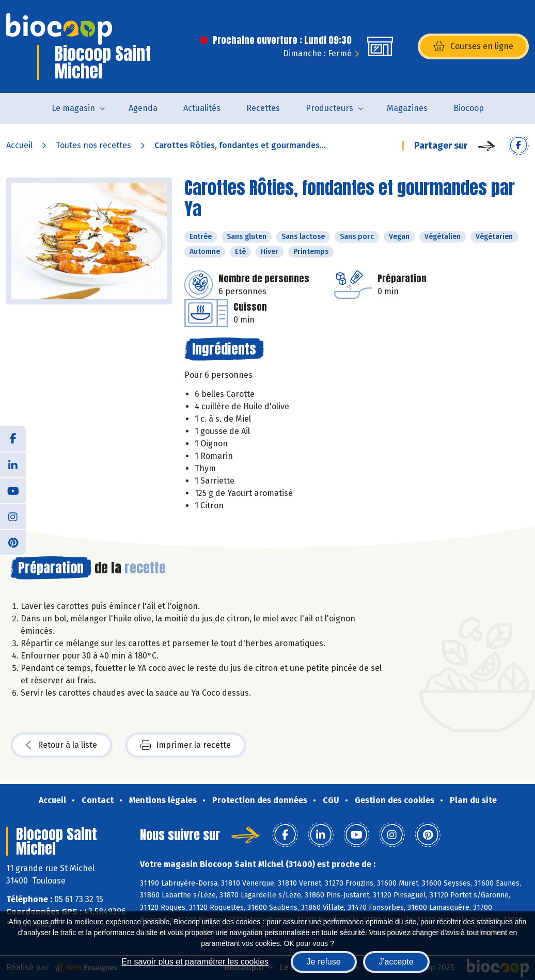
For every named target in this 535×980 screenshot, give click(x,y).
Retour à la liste (61, 745)
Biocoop (469, 108)
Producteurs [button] (329, 108)
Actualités (202, 108)
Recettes (263, 108)
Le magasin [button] (73, 108)
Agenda (143, 108)
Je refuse (324, 962)
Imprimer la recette (186, 745)
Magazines (407, 108)
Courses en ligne (473, 46)
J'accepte (396, 962)
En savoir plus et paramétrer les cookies (195, 962)
